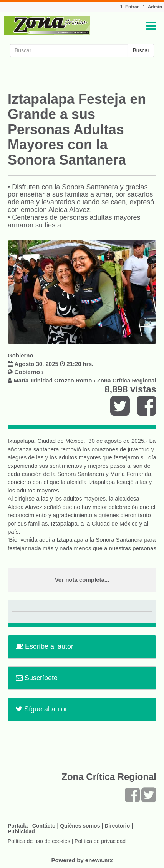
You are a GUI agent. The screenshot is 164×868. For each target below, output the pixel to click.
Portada (18, 826)
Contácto (44, 826)
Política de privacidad (100, 841)
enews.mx (99, 860)
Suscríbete (37, 678)
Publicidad (21, 831)
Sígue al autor (41, 709)
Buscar (141, 50)
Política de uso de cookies (39, 841)
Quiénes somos (80, 826)
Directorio (117, 826)
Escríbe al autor (45, 646)
